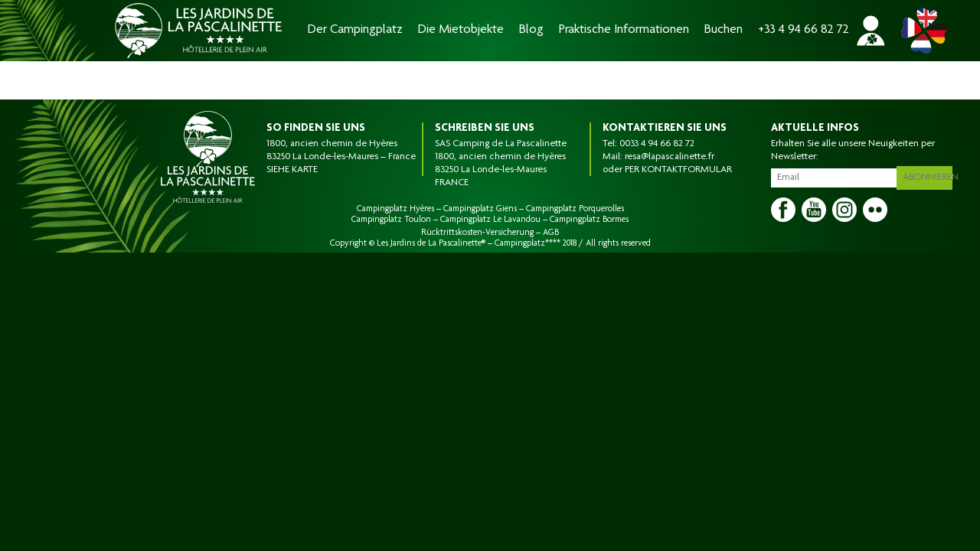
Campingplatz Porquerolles (575, 209)
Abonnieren (931, 175)
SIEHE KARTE (292, 170)
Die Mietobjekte (461, 30)
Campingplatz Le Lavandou (490, 220)
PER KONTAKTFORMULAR (678, 170)
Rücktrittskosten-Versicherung (477, 233)
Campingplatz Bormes (589, 220)
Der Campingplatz (355, 30)
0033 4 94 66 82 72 (657, 144)
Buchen (724, 30)
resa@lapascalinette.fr (670, 157)
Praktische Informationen (624, 30)
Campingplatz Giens (480, 209)
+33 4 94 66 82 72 (804, 30)
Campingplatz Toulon (391, 220)
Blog (531, 30)
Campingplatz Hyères (395, 209)
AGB (551, 233)
